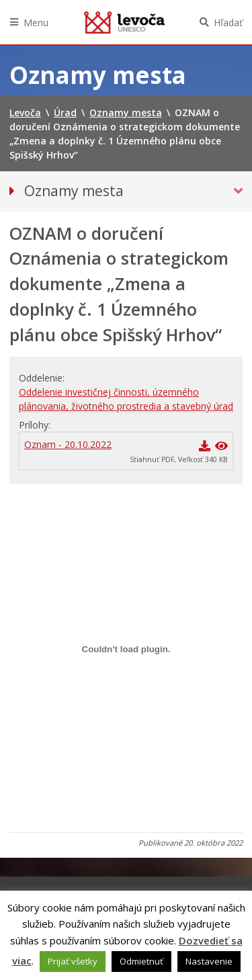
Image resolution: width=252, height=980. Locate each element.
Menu (36, 23)
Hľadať (228, 23)
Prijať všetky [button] (73, 961)
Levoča (124, 22)
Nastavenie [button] (209, 961)
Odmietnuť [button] (141, 961)
